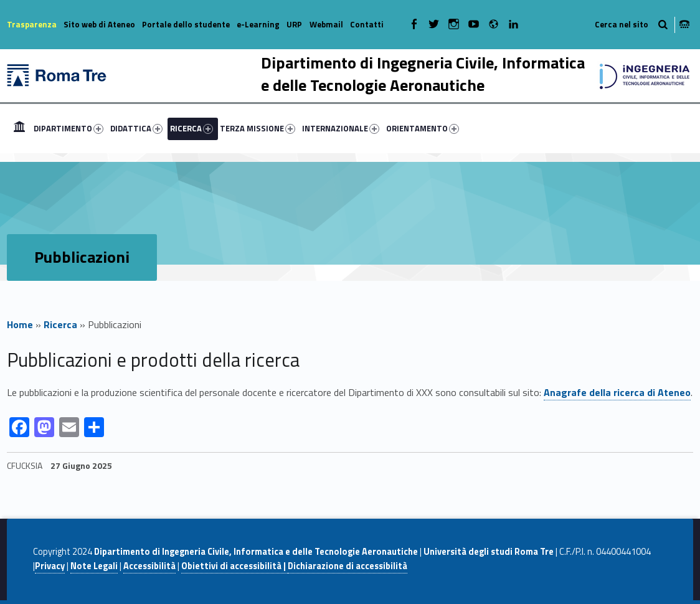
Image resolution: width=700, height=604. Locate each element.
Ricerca (60, 324)
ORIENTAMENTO (423, 128)
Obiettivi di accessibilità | (234, 566)
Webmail (326, 24)
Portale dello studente (186, 24)
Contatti (367, 24)
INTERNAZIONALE (341, 128)
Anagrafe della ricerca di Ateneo (617, 392)
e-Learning (258, 24)
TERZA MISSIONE (258, 128)
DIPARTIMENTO (69, 128)
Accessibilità (149, 566)
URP (294, 24)
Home (19, 128)
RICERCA (192, 128)
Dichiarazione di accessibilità (348, 566)
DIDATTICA (136, 128)
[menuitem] (19, 128)
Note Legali (94, 566)
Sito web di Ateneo (99, 24)
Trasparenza (32, 24)
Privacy (50, 566)
